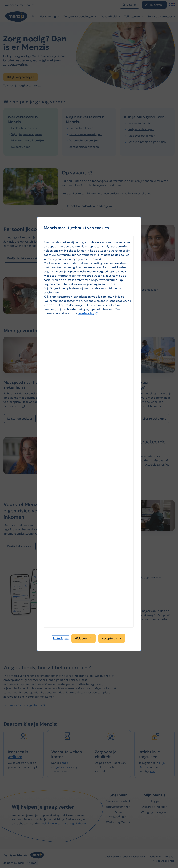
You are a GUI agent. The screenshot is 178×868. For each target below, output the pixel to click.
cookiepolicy (88, 313)
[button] (61, 638)
